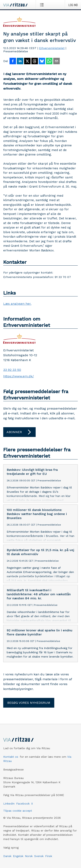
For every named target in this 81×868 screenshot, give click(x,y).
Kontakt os (11, 757)
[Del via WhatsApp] (49, 61)
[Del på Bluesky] (42, 61)
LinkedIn (9, 804)
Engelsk (18, 856)
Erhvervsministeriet (52, 48)
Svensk (39, 856)
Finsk (49, 856)
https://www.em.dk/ (19, 376)
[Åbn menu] (43, 5)
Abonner (19, 432)
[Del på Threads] (35, 61)
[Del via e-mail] (56, 61)
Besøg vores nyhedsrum (29, 703)
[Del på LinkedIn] (20, 61)
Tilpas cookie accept (18, 811)
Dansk (7, 856)
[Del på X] (27, 61)
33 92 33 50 (12, 370)
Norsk (29, 856)
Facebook (23, 804)
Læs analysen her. (17, 304)
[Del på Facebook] (13, 61)
